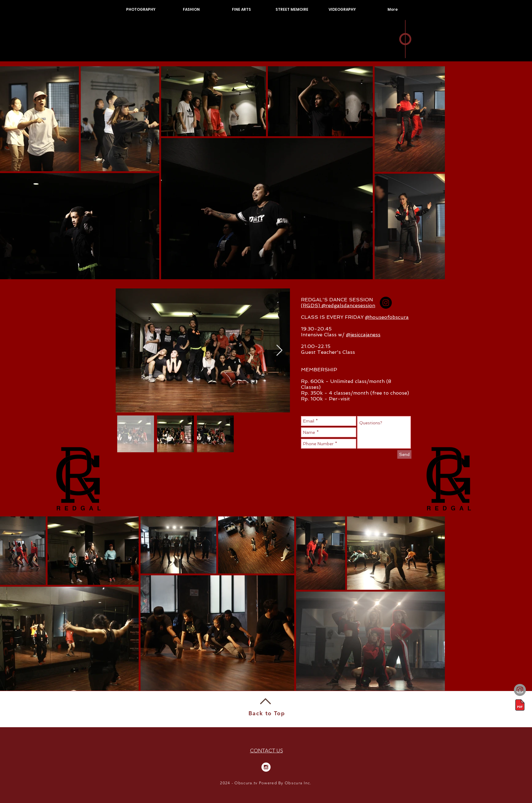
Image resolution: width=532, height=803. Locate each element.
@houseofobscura (387, 317)
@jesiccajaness (363, 335)
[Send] (404, 454)
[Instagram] (520, 690)
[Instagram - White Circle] (266, 767)
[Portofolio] (520, 705)
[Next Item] (279, 351)
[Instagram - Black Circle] (386, 303)
